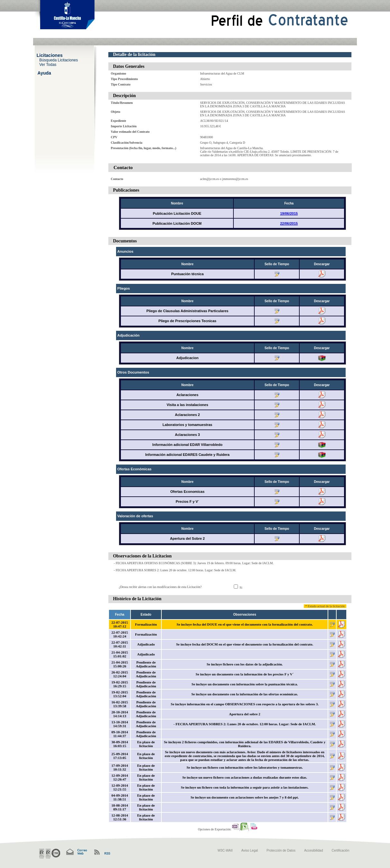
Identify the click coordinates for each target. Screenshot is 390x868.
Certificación (340, 850)
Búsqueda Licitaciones (59, 60)
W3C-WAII (225, 850)
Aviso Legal (250, 850)
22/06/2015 (289, 223)
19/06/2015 (289, 213)
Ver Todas (48, 64)
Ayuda (44, 73)
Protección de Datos (281, 850)
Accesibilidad (313, 850)
